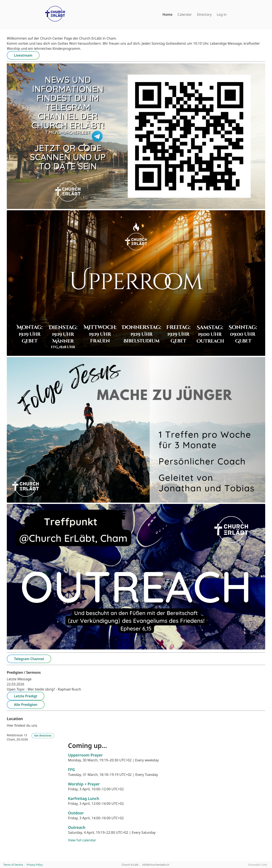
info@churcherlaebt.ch (156, 865)
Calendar (185, 14)
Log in (222, 14)
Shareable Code (258, 865)
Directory (204, 14)
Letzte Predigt (26, 696)
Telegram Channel (29, 659)
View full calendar (82, 840)
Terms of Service (13, 865)
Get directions (43, 736)
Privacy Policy (35, 865)
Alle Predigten (26, 705)
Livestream (23, 55)
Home (168, 14)
